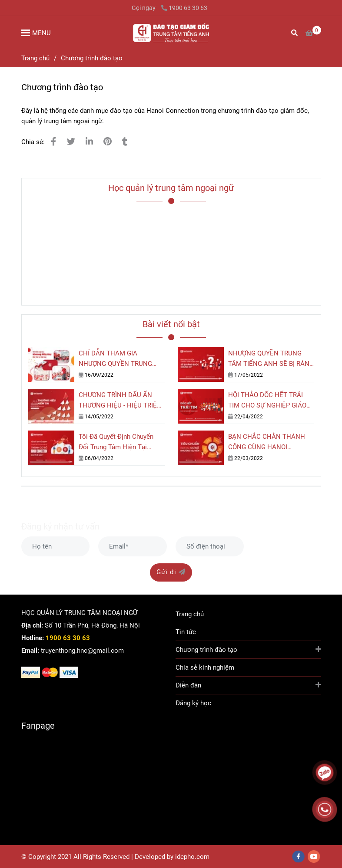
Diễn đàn (248, 685)
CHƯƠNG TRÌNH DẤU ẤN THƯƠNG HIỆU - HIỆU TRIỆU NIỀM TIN (120, 401)
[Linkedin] (89, 142)
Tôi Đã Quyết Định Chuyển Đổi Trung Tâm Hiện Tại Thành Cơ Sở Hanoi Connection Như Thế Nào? (117, 442)
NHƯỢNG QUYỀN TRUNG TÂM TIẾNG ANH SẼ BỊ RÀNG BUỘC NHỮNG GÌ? (271, 359)
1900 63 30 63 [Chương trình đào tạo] (184, 8)
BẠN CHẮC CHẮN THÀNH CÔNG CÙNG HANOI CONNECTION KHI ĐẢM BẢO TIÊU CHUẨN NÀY (270, 442)
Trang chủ (190, 614)
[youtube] (314, 856)
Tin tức (186, 632)
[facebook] (299, 856)
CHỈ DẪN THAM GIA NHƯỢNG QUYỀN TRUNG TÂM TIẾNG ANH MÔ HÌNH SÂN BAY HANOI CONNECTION (118, 359)
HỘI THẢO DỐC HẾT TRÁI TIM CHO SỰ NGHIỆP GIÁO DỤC (267, 401)
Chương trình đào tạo (248, 649)
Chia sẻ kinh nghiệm (205, 667)
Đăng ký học (193, 703)
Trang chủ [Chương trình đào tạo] (35, 58)
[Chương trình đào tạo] (171, 33)
